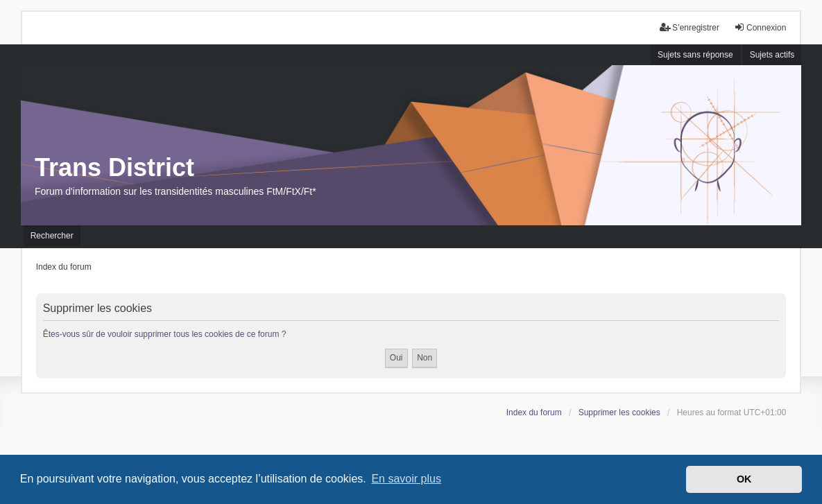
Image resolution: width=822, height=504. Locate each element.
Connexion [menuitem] (760, 27)
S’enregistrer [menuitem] (690, 27)
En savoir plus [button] (406, 479)
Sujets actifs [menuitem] (772, 55)
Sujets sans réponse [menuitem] (695, 55)
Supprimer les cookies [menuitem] (619, 412)
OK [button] (744, 479)
